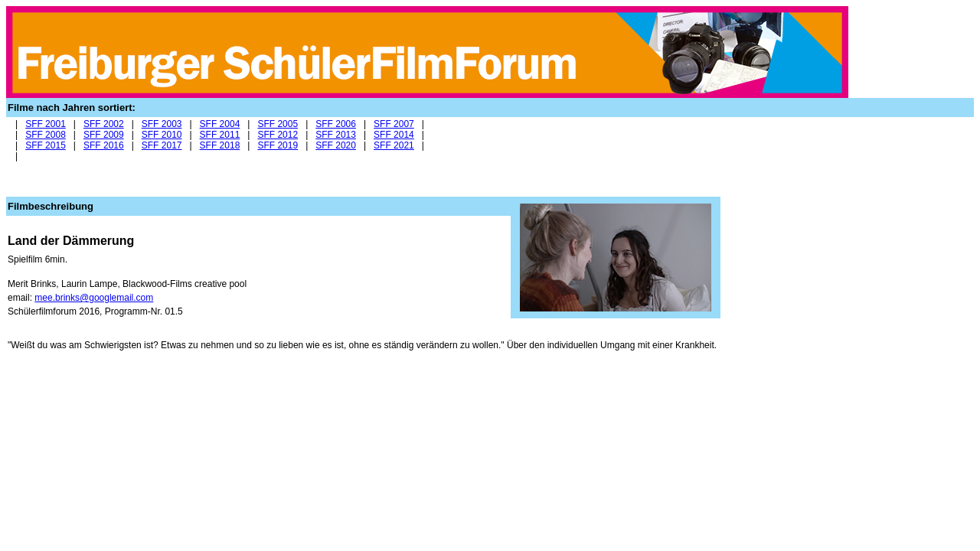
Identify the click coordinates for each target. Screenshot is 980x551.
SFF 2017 (162, 145)
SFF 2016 (104, 145)
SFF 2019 (278, 145)
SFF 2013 (336, 135)
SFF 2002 (104, 124)
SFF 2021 (394, 145)
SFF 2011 (220, 135)
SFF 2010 (162, 135)
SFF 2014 (394, 135)
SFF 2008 (46, 135)
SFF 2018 (220, 145)
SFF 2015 (46, 145)
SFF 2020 (336, 145)
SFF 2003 (162, 124)
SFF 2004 (220, 124)
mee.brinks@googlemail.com (94, 298)
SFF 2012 (278, 135)
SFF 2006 (336, 124)
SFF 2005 (278, 124)
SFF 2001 (46, 124)
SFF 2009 (104, 135)
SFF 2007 (394, 124)
